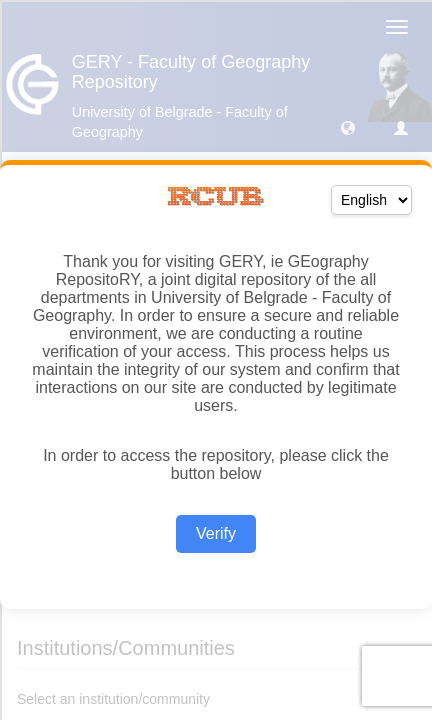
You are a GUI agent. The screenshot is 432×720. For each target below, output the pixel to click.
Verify (216, 533)
